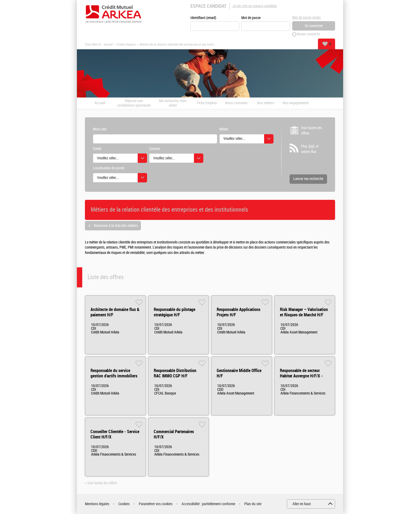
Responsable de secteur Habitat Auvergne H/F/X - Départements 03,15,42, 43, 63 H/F (303, 379)
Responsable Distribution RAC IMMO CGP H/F (175, 374)
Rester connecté (308, 34)
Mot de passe (251, 18)
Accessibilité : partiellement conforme (208, 504)
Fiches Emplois (126, 44)
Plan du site (253, 504)
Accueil (108, 44)
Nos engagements (296, 103)
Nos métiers (266, 103)
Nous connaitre (236, 103)
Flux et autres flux (310, 149)
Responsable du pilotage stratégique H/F (175, 312)
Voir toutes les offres (311, 131)
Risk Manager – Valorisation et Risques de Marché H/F (304, 312)
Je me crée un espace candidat (254, 6)
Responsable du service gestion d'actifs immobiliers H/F (114, 376)
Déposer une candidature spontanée (134, 103)
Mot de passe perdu (306, 18)
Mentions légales (97, 504)
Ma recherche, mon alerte (173, 103)
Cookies (124, 504)
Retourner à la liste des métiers (116, 226)
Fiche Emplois (207, 103)
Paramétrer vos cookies (156, 504)
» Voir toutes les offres (101, 483)
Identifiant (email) (203, 18)
